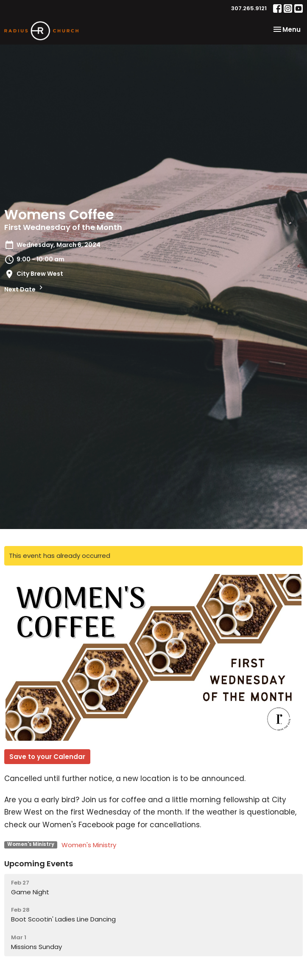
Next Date (25, 288)
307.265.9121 (249, 8)
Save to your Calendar (47, 757)
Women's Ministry (89, 845)
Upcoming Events (39, 864)
